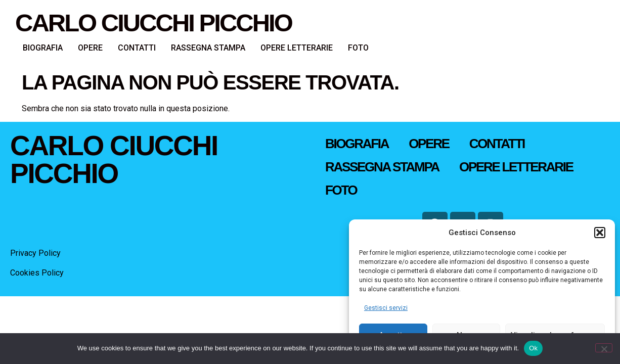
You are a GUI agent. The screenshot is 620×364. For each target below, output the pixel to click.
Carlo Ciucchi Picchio (153, 23)
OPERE (90, 48)
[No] (604, 348)
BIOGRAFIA (43, 48)
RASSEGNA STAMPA (208, 48)
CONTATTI (137, 48)
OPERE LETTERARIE (297, 48)
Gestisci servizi (386, 308)
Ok (533, 348)
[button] (600, 233)
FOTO (358, 48)
